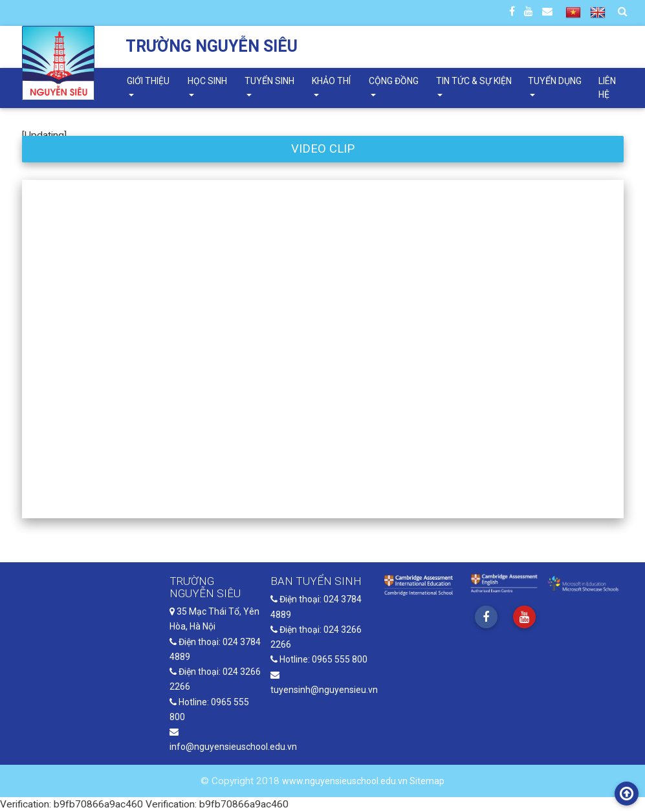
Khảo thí (331, 81)
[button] (67, 349)
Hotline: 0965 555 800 (319, 659)
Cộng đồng (394, 81)
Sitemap (427, 781)
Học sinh (207, 81)
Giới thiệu (148, 81)
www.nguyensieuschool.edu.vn (346, 781)
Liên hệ (607, 88)
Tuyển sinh (269, 81)
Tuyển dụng (555, 81)
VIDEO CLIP (323, 149)
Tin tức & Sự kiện (474, 81)
